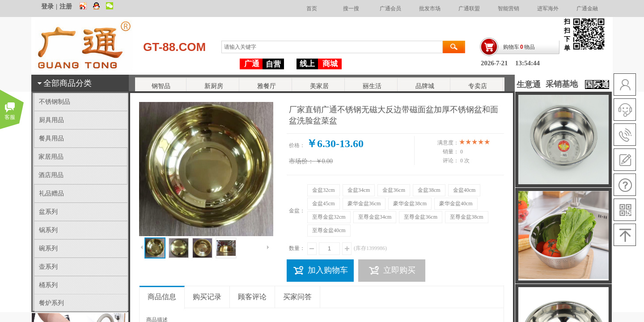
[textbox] (332, 47)
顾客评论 (252, 297)
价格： (297, 145)
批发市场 (430, 8)
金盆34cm (359, 190)
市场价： (301, 161)
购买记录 (207, 297)
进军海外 (548, 8)
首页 (312, 8)
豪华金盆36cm (364, 203)
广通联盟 (469, 8)
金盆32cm (324, 190)
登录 (47, 6)
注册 (66, 6)
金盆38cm (429, 190)
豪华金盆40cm (456, 203)
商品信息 (162, 297)
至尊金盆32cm (329, 217)
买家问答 (297, 297)
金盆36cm (394, 190)
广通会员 (390, 8)
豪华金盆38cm (410, 203)
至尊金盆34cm (375, 217)
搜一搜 (351, 8)
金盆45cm (324, 203)
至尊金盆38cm (467, 217)
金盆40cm (464, 190)
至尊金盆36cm (421, 217)
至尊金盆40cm (329, 230)
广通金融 (587, 8)
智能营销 (508, 8)
